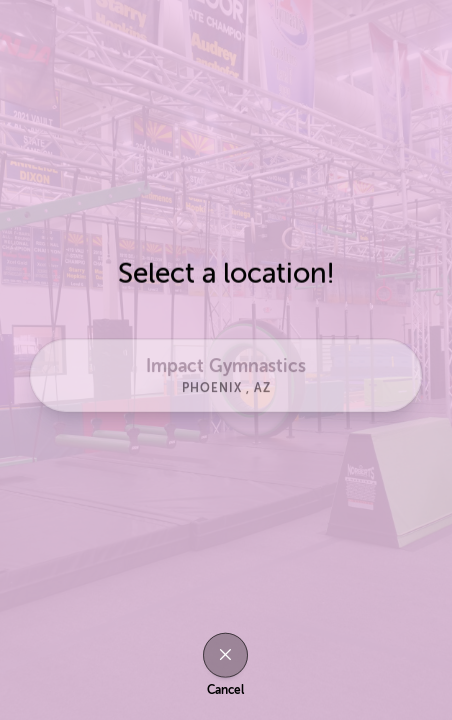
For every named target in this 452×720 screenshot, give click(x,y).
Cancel (225, 690)
